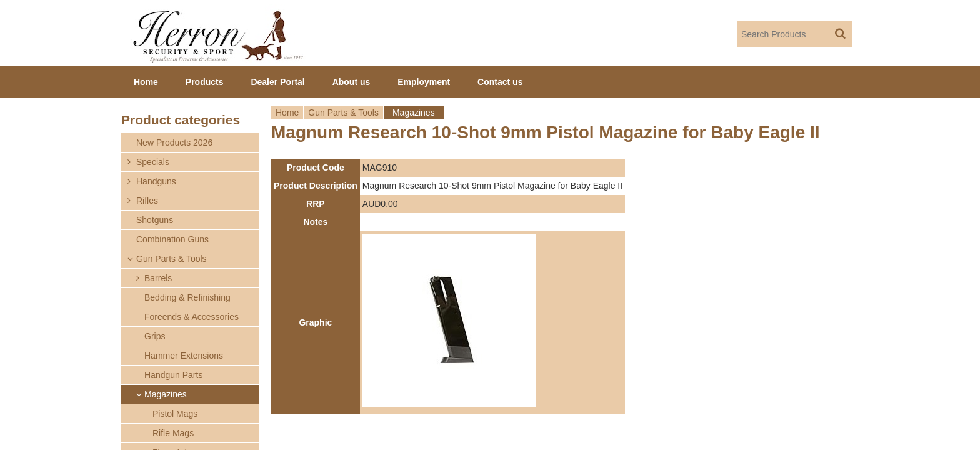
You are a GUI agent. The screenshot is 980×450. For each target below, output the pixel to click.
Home (287, 112)
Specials (153, 162)
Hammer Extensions (184, 356)
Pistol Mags (175, 414)
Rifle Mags (173, 433)
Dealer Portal (277, 82)
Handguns (156, 181)
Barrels (158, 278)
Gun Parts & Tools (343, 112)
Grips (155, 336)
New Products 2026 (174, 142)
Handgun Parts (173, 375)
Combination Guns (172, 239)
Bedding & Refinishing (187, 297)
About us (352, 82)
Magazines (414, 112)
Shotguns (155, 220)
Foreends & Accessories (192, 317)
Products (205, 82)
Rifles (147, 201)
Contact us (500, 82)
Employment (424, 82)
